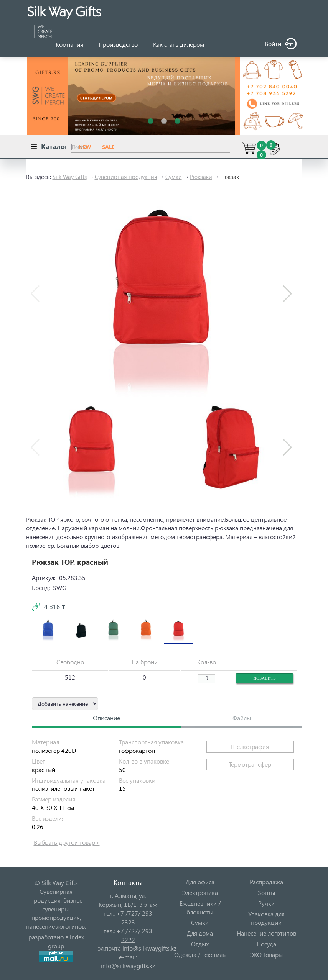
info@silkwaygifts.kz (149, 948)
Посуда (266, 944)
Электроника (200, 892)
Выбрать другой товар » (67, 842)
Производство (118, 44)
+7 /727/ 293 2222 (134, 935)
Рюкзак (230, 177)
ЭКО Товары (266, 955)
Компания (69, 44)
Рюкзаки (201, 177)
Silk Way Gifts (70, 177)
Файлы (242, 718)
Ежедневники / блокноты (200, 908)
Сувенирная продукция (126, 177)
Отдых (200, 944)
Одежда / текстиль (200, 955)
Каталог (54, 146)
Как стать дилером (179, 44)
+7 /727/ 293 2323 (134, 918)
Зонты (266, 892)
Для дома (200, 933)
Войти (281, 44)
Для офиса (200, 882)
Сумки (174, 177)
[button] (288, 294)
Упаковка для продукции (266, 918)
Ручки (266, 903)
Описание (106, 718)
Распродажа (266, 882)
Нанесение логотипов (266, 933)
